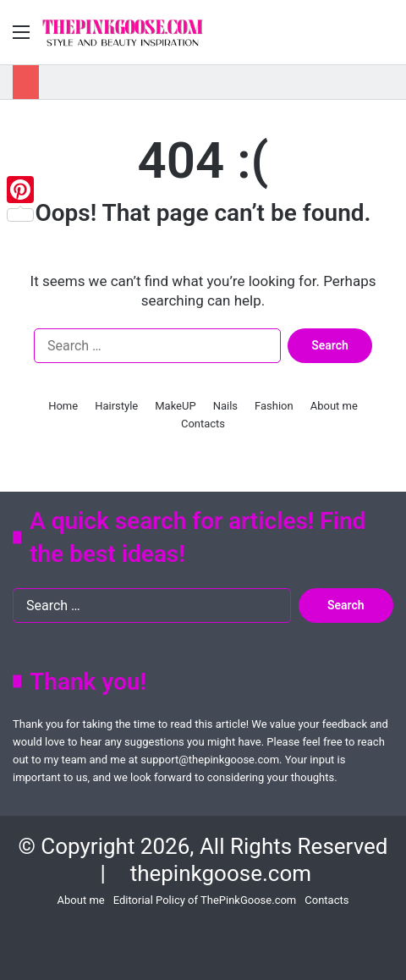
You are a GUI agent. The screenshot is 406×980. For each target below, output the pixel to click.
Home (63, 406)
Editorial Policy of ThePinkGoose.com (205, 900)
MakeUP (175, 406)
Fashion (274, 406)
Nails (225, 406)
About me (334, 406)
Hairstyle (116, 406)
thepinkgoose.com (221, 873)
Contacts (203, 424)
